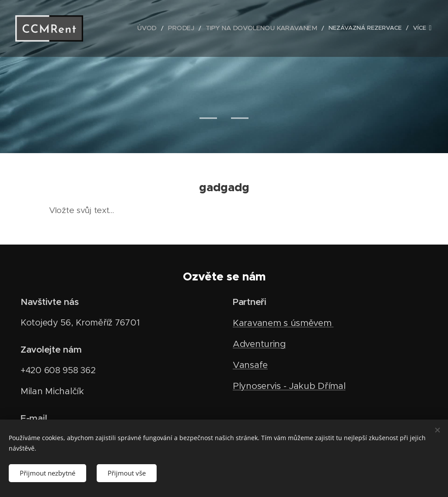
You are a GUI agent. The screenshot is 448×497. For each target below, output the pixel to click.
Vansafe (250, 365)
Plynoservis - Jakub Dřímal (289, 386)
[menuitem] (154, 28)
